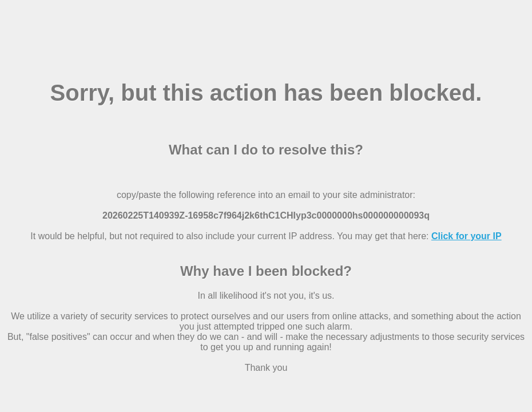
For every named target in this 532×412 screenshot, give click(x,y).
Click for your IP (467, 236)
